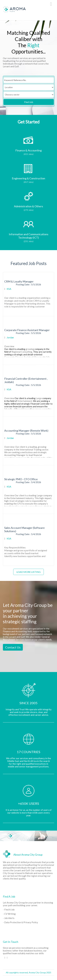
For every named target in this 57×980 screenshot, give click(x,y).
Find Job (29, 102)
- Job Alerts (9, 918)
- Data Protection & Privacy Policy (20, 922)
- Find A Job (9, 910)
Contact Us (13, 647)
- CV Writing (9, 914)
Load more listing (28, 572)
